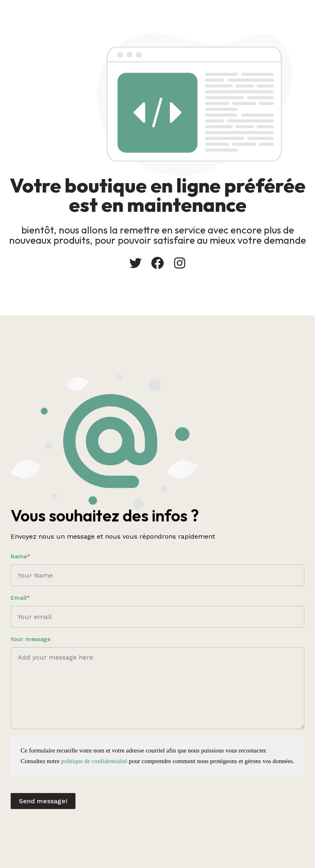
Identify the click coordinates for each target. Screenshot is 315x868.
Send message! (43, 801)
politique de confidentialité (94, 761)
